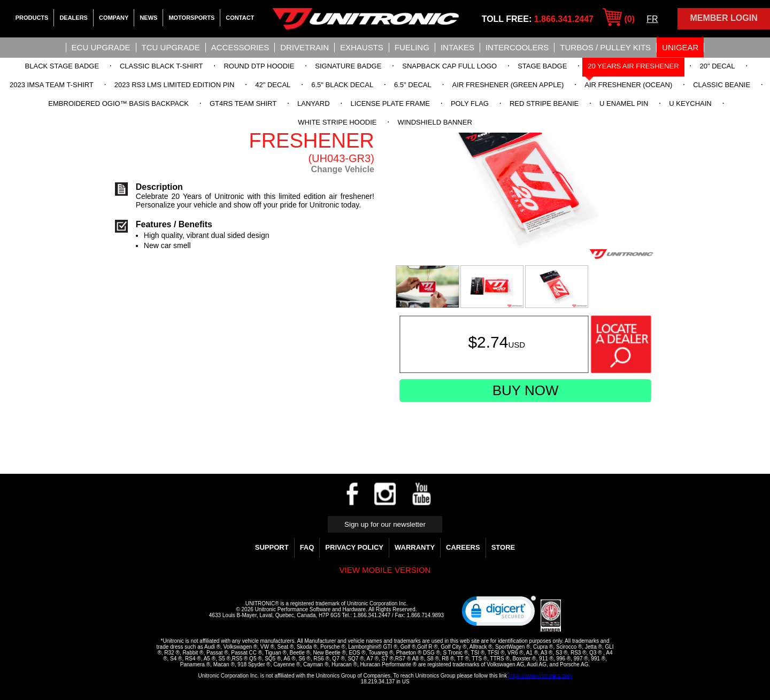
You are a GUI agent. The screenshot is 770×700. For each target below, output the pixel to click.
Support (272, 547)
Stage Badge (542, 66)
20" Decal (717, 66)
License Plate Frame (390, 103)
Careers (463, 547)
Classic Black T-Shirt (161, 66)
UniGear (680, 47)
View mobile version (385, 570)
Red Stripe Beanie (544, 103)
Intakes (457, 47)
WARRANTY (415, 547)
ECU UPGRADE (101, 47)
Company (114, 18)
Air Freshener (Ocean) (628, 85)
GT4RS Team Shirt (243, 103)
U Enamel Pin (624, 103)
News (148, 18)
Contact (240, 18)
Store (503, 547)
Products (32, 18)
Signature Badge (348, 66)
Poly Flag (470, 103)
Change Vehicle (343, 169)
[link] (499, 613)
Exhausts (362, 47)
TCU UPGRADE (171, 47)
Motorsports (191, 18)
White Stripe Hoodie (337, 122)
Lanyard (313, 103)
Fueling (412, 47)
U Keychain (690, 103)
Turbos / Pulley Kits (605, 47)
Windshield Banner (434, 122)
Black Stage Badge (62, 66)
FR (652, 19)
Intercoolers (517, 47)
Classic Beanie (722, 85)
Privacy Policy (354, 547)
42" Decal (273, 85)
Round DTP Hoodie (259, 66)
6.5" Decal (413, 85)
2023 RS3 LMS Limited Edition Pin (175, 85)
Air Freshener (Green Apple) (508, 85)
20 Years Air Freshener (633, 66)
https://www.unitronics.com (540, 676)
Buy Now (526, 390)
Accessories (240, 47)
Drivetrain (305, 47)
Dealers (74, 18)
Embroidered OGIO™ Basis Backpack (118, 103)
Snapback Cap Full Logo (449, 66)
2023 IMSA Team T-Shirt (52, 85)
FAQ (307, 547)
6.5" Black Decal (342, 85)
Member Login (723, 18)
